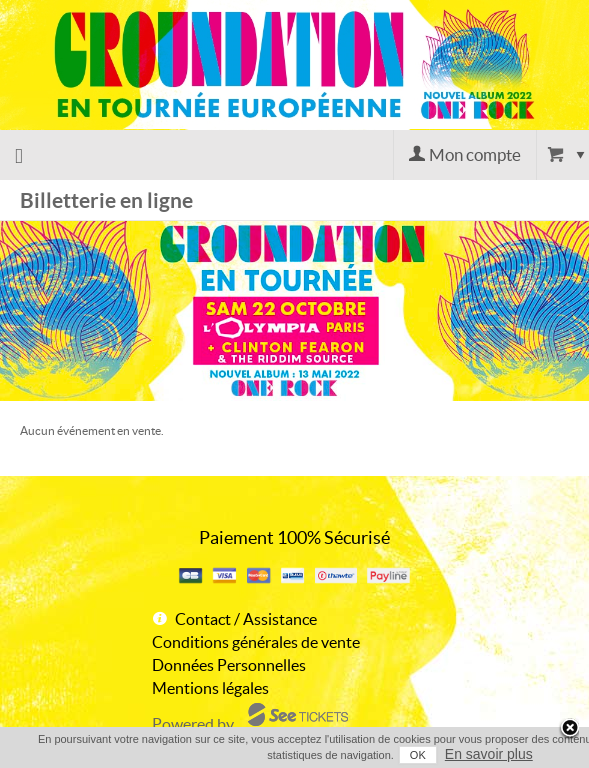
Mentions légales (210, 688)
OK (418, 755)
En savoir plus (489, 754)
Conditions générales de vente (256, 642)
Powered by (193, 724)
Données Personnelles (229, 665)
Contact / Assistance (246, 619)
